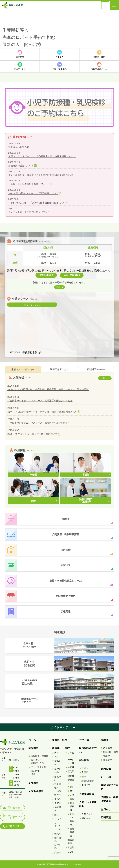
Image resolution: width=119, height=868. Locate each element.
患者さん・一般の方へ (23, 369)
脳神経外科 (58, 770)
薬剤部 (71, 771)
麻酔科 (58, 852)
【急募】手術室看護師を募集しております (30, 184)
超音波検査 (72, 806)
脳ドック (86, 818)
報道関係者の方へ (96, 369)
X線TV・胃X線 (73, 819)
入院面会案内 (36, 791)
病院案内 (33, 748)
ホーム (32, 740)
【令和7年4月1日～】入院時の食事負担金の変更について (38, 202)
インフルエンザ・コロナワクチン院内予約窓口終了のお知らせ (41, 175)
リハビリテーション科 (58, 824)
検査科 (71, 767)
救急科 (58, 833)
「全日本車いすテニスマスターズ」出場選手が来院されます (39, 422)
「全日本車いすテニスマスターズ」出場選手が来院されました (40, 400)
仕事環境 (108, 760)
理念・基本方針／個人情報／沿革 (40, 770)
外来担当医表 (87, 794)
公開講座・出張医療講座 (110, 799)
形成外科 (58, 778)
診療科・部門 (59, 740)
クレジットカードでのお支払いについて (29, 212)
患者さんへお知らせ (19, 147)
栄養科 (71, 775)
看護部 (71, 847)
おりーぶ (106, 777)
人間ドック (87, 814)
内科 (57, 752)
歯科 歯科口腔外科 (58, 843)
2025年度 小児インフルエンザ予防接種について (33, 193)
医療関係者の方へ (59, 369)
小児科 (58, 799)
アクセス (84, 740)
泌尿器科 (58, 809)
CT (72, 787)
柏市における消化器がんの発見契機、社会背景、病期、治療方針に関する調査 (48, 389)
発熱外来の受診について (21, 165)
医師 (84, 776)
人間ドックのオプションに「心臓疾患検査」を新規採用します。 (42, 156)
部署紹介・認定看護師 (111, 754)
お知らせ (106, 809)
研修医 (85, 768)
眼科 (57, 815)
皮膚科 (58, 803)
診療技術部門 (88, 781)
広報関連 (106, 817)
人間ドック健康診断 (88, 804)
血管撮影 (72, 797)
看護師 (85, 772)
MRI (72, 791)
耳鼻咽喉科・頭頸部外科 (58, 789)
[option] (59, 29)
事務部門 (86, 785)
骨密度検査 (72, 832)
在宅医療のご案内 (110, 787)
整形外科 (58, 763)
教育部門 (108, 748)
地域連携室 (71, 841)
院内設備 (106, 769)
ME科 (70, 851)
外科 (57, 757)
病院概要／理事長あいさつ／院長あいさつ (40, 759)
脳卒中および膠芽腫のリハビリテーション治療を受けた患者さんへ (42, 411)
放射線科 (71, 781)
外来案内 (33, 783)
